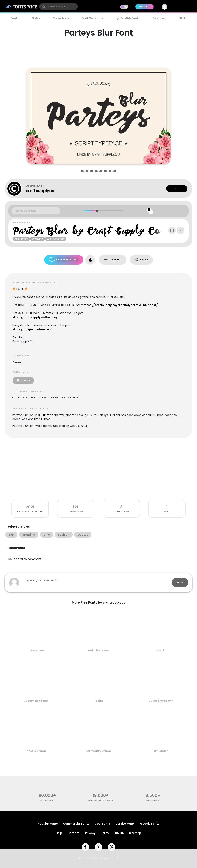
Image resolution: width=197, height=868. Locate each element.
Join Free (182, 7)
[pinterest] (112, 847)
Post (180, 583)
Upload (144, 7)
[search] (58, 7)
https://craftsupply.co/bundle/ (35, 317)
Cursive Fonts (125, 824)
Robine (99, 701)
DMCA (119, 833)
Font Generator (93, 18)
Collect (113, 260)
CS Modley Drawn (98, 751)
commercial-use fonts (101, 800)
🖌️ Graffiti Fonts (128, 18)
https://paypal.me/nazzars (32, 329)
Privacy (90, 833)
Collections (61, 18)
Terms (105, 833)
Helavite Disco (98, 651)
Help (59, 833)
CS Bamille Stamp (36, 701)
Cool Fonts (102, 824)
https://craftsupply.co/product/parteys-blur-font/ (121, 305)
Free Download (64, 260)
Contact (177, 189)
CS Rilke (161, 651)
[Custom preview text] (36, 211)
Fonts (15, 18)
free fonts (46, 800)
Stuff (183, 18)
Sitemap (135, 833)
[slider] (97, 211)
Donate (23, 381)
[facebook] (85, 847)
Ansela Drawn (36, 751)
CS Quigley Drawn (161, 701)
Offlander (161, 751)
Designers (159, 18)
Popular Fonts (48, 824)
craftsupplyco (40, 191)
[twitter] (98, 847)
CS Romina (36, 651)
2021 (30, 507)
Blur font (47, 415)
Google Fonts (150, 824)
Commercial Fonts (76, 824)
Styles (36, 18)
